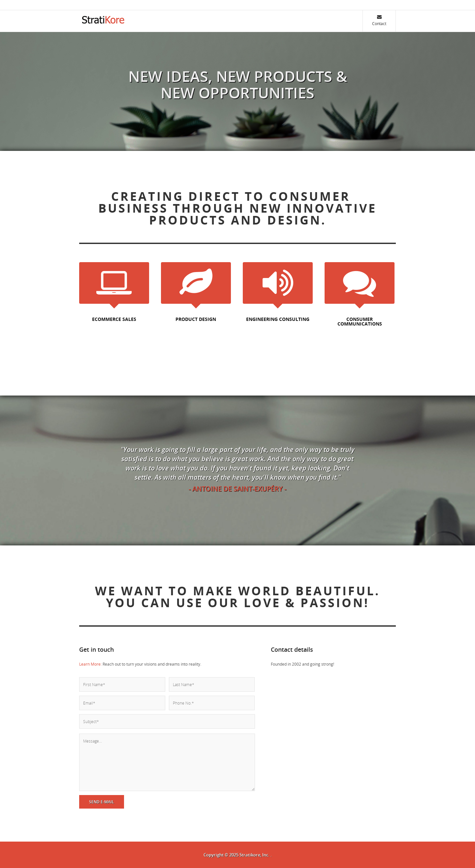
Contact (379, 20)
